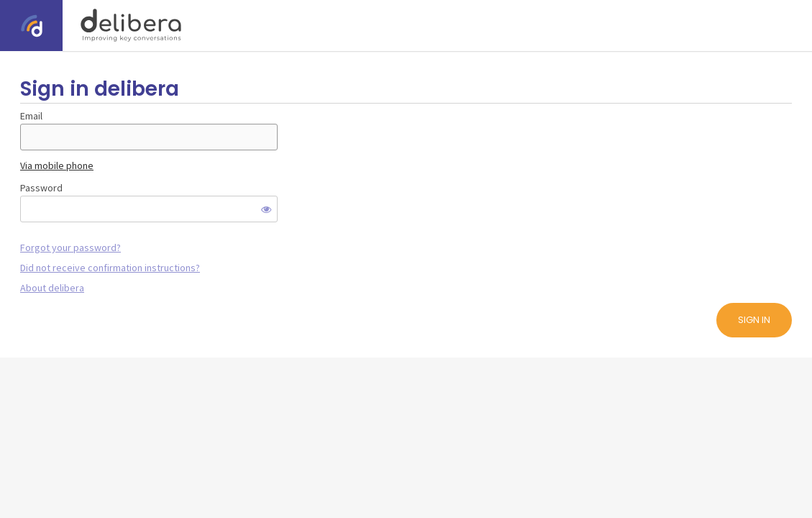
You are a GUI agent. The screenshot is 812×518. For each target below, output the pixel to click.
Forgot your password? (70, 247)
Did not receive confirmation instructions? (110, 268)
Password (41, 188)
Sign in (754, 320)
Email (31, 116)
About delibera (52, 288)
